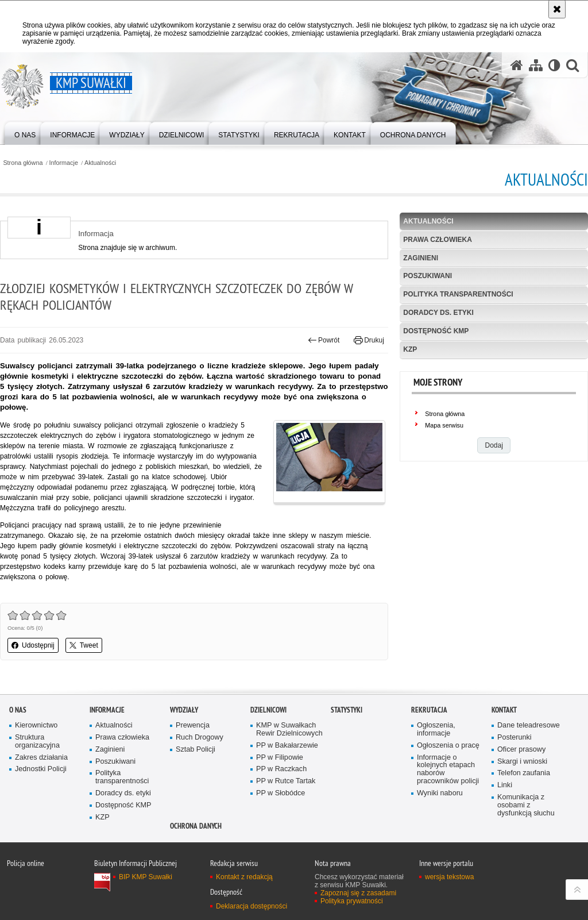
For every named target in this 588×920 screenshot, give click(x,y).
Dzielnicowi (268, 710)
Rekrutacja (429, 710)
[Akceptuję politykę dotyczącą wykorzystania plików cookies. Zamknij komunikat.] (557, 9)
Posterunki (514, 738)
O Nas (18, 710)
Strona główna (23, 163)
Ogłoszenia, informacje (436, 730)
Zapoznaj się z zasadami (358, 893)
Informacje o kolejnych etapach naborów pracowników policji (448, 770)
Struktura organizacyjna (37, 742)
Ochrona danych (196, 826)
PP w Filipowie (280, 758)
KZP (410, 349)
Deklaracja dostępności (252, 906)
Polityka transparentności (458, 294)
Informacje (64, 163)
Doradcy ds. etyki (438, 313)
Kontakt (504, 710)
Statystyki (347, 710)
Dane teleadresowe (529, 725)
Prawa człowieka (438, 240)
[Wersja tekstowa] (554, 65)
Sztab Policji (196, 750)
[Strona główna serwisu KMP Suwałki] (517, 65)
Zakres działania (41, 758)
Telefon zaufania (524, 773)
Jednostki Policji (41, 769)
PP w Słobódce (281, 793)
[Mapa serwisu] (536, 65)
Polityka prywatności (352, 901)
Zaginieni (421, 258)
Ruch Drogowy (200, 738)
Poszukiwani (428, 276)
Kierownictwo (36, 725)
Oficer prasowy (521, 750)
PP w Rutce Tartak (286, 781)
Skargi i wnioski (522, 762)
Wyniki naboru (440, 793)
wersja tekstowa (449, 877)
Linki (505, 785)
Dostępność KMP (436, 331)
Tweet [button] (84, 645)
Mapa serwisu (444, 425)
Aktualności (100, 163)
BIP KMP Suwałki (146, 877)
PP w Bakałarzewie (287, 746)
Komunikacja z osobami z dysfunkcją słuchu (526, 805)
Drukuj (369, 340)
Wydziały (184, 710)
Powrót (324, 340)
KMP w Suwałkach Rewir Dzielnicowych (289, 730)
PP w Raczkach (281, 769)
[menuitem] (25, 132)
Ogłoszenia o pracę (448, 746)
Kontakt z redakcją (244, 877)
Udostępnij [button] (33, 645)
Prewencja (193, 725)
